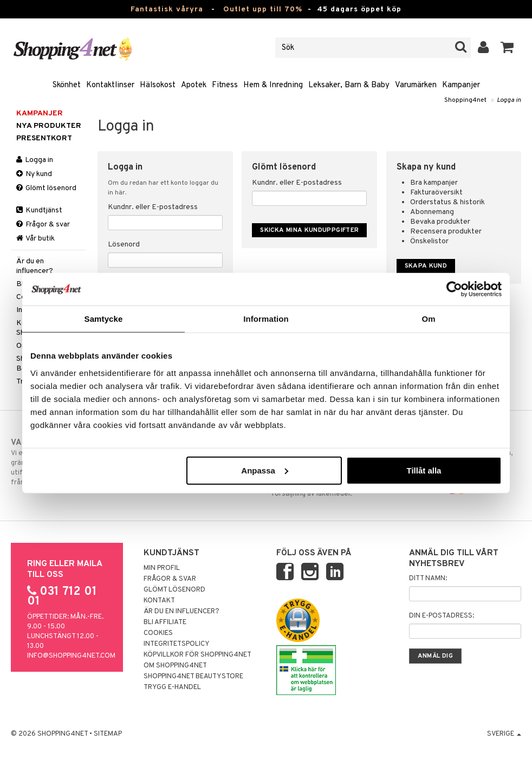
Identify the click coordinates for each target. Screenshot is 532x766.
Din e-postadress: (442, 616)
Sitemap (108, 734)
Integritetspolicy (177, 644)
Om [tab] (428, 319)
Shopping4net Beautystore (193, 677)
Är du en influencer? (35, 266)
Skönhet (67, 85)
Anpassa (265, 470)
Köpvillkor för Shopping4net (197, 655)
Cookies (158, 633)
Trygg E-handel (172, 687)
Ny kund (34, 174)
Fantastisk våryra (167, 9)
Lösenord (124, 245)
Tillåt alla (424, 470)
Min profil (162, 568)
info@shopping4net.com (71, 656)
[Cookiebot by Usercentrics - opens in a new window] (454, 289)
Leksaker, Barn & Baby (349, 85)
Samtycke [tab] (104, 319)
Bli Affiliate (165, 622)
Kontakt (159, 601)
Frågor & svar (43, 225)
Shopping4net (465, 100)
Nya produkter (49, 126)
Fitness (225, 85)
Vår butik (35, 239)
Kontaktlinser (110, 85)
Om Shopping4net (175, 666)
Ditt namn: (428, 579)
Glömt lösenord (46, 188)
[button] (507, 48)
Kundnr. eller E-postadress (153, 207)
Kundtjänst (39, 210)
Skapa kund (426, 266)
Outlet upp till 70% (263, 9)
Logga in (509, 100)
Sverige (504, 734)
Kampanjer (461, 85)
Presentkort (44, 138)
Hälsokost (158, 85)
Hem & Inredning (273, 85)
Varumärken (416, 85)
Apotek (194, 85)
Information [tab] (266, 319)
